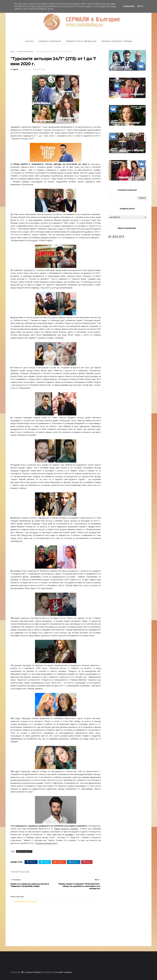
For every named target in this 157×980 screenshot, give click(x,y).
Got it (140, 6)
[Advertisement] (56, 924)
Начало (29, 41)
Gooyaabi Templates (63, 972)
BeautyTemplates (34, 972)
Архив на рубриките (50, 41)
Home (13, 52)
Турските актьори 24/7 (25, 52)
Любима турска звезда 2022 (81, 41)
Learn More (129, 6)
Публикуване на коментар (25, 901)
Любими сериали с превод (117, 41)
